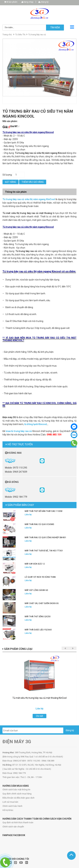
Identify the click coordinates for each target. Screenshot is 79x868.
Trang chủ (7, 35)
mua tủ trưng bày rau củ (19, 431)
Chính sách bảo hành (12, 806)
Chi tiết (39, 716)
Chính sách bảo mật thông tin (16, 790)
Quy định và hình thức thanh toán (18, 822)
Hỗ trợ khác (8, 810)
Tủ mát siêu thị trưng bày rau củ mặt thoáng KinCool (39, 698)
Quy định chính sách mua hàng (17, 794)
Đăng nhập (27, 2)
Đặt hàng (11, 182)
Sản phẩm (12, 2)
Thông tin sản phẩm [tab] (16, 192)
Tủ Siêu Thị (20, 35)
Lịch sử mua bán (10, 802)
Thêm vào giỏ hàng (33, 182)
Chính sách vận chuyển (13, 827)
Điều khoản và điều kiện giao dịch (18, 798)
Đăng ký (43, 2)
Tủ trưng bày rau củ (37, 35)
